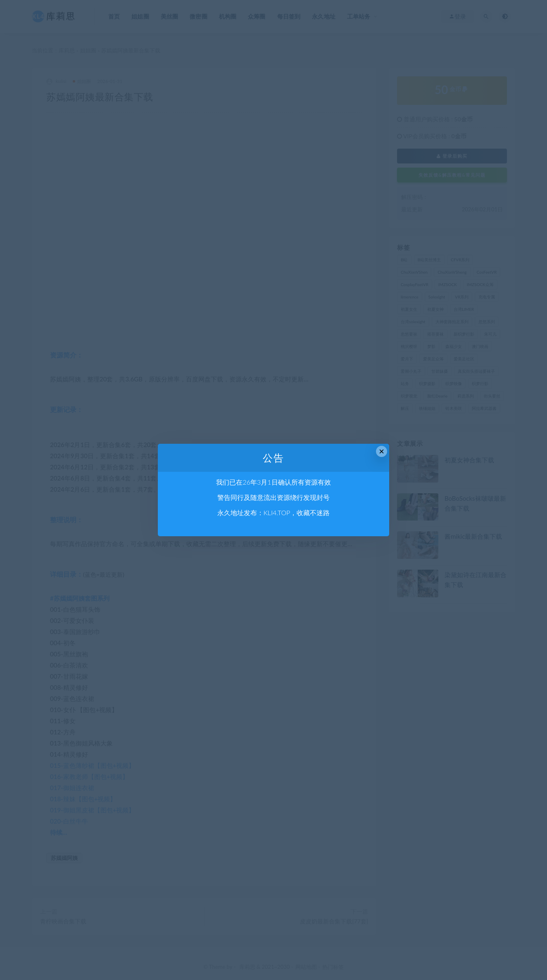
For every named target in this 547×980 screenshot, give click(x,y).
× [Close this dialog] (382, 451)
